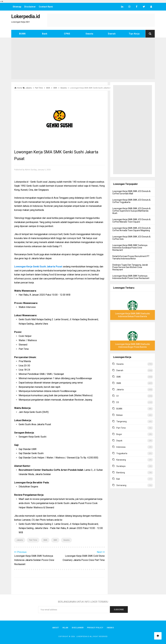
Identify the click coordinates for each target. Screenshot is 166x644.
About (56, 628)
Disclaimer (30, 7)
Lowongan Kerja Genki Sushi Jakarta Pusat (38, 267)
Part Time (33, 540)
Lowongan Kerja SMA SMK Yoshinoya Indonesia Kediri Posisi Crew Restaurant (131, 277)
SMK (55, 540)
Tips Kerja (134, 34)
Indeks (110, 628)
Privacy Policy (95, 628)
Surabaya (121, 466)
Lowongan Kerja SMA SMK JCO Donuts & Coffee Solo (131, 238)
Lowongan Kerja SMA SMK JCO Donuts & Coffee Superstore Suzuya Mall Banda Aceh (131, 211)
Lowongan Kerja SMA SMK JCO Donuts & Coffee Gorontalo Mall (131, 192)
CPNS (67, 34)
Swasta (89, 34)
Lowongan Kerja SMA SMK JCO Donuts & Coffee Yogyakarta (131, 201)
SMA (45, 540)
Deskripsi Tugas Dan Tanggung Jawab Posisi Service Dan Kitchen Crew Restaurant (130, 267)
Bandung (121, 473)
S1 (118, 396)
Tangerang (122, 421)
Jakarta (20, 540)
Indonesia (121, 447)
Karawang (121, 460)
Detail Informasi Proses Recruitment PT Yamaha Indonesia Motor (131, 257)
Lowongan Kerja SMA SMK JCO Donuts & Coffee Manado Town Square (131, 221)
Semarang (121, 485)
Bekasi (120, 415)
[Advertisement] (83, 58)
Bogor (119, 434)
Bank (45, 34)
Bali (118, 479)
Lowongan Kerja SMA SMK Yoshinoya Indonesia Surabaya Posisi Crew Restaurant (130, 248)
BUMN (22, 34)
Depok (119, 441)
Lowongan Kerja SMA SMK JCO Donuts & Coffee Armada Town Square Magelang (131, 229)
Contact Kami (46, 7)
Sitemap (17, 7)
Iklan (65, 628)
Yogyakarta (122, 453)
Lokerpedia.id (83, 637)
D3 (118, 402)
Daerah (112, 34)
